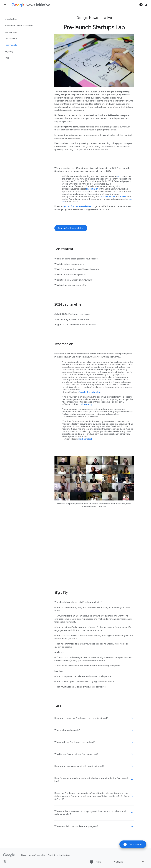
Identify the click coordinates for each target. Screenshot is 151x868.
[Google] (9, 855)
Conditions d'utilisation (59, 855)
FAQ (7, 58)
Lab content (11, 32)
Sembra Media (108, 196)
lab (118, 176)
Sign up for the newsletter (71, 228)
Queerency (87, 404)
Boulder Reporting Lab (90, 392)
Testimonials (11, 45)
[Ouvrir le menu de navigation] (5, 5)
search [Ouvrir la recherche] (146, 5)
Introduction (11, 19)
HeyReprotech (86, 439)
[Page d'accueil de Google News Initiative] (31, 5)
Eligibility (9, 51)
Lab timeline (11, 38)
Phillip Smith (92, 189)
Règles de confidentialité (33, 855)
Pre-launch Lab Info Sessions (19, 25)
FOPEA (123, 196)
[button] (129, 862)
